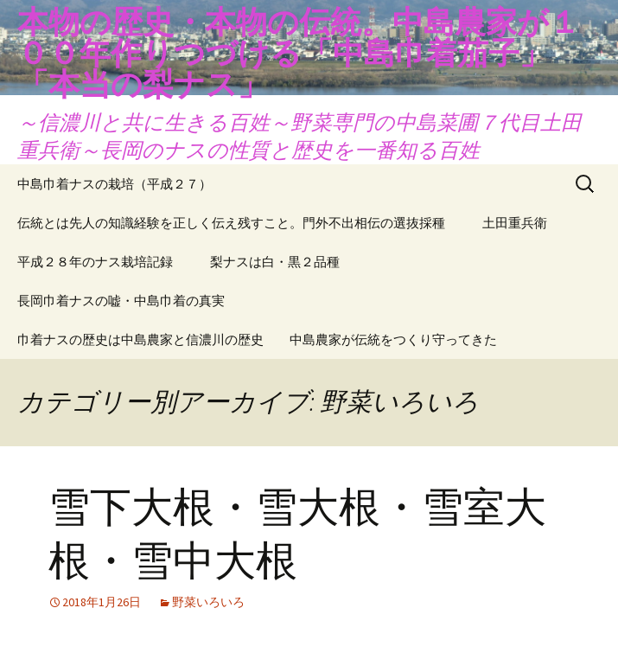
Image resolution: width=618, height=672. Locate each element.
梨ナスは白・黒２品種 (275, 262)
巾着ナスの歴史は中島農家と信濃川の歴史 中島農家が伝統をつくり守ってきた (257, 339)
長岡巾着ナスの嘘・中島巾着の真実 (121, 301)
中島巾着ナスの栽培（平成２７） (115, 184)
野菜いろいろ (208, 602)
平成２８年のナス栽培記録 (95, 262)
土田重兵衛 (515, 223)
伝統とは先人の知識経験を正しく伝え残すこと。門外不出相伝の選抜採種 (231, 223)
